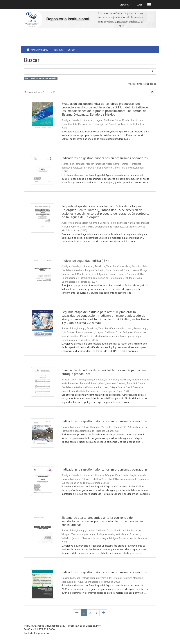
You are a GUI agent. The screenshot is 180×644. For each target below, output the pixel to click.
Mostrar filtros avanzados (142, 84)
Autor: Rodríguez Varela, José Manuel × (41, 78)
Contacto (29, 633)
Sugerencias (42, 633)
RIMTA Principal (39, 50)
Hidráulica (58, 50)
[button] (125, 5)
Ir (153, 71)
